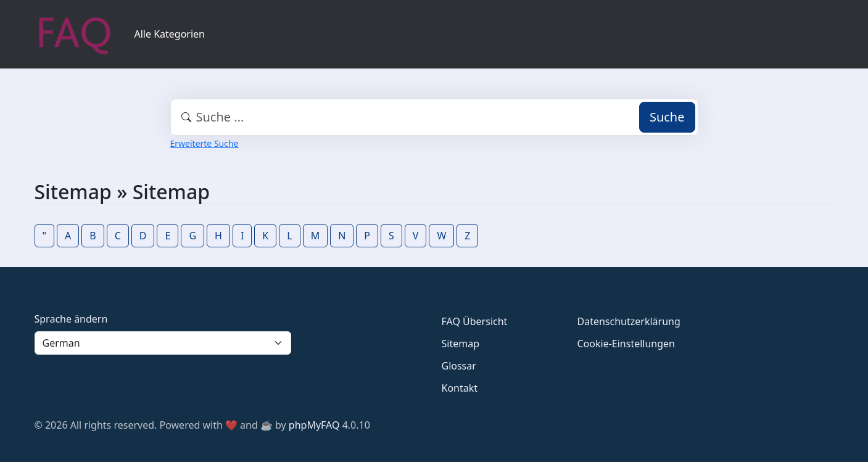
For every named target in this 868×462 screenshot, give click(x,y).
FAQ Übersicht (475, 321)
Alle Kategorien (170, 34)
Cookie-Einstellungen (626, 344)
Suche (667, 117)
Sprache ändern (71, 319)
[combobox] (434, 117)
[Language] (163, 343)
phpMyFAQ (314, 425)
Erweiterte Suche (205, 143)
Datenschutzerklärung (629, 321)
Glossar (459, 366)
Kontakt (460, 388)
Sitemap (461, 344)
